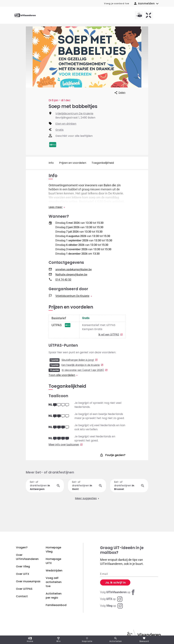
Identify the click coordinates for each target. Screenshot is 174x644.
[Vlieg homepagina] (139, 15)
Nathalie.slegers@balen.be (71, 278)
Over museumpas (28, 581)
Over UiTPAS (24, 589)
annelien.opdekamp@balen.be (73, 273)
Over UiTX (23, 574)
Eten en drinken (66, 124)
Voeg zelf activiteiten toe (54, 582)
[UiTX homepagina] (149, 15)
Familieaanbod (56, 605)
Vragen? (22, 547)
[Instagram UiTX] (111, 599)
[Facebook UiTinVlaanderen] (118, 592)
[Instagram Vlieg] (111, 606)
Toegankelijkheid (103, 163)
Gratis (59, 130)
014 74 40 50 (63, 283)
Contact (22, 596)
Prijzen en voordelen (73, 163)
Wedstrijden (54, 571)
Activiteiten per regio (54, 596)
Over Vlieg (23, 566)
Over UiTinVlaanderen (27, 557)
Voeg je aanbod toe (117, 3)
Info (51, 163)
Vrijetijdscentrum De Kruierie (74, 113)
